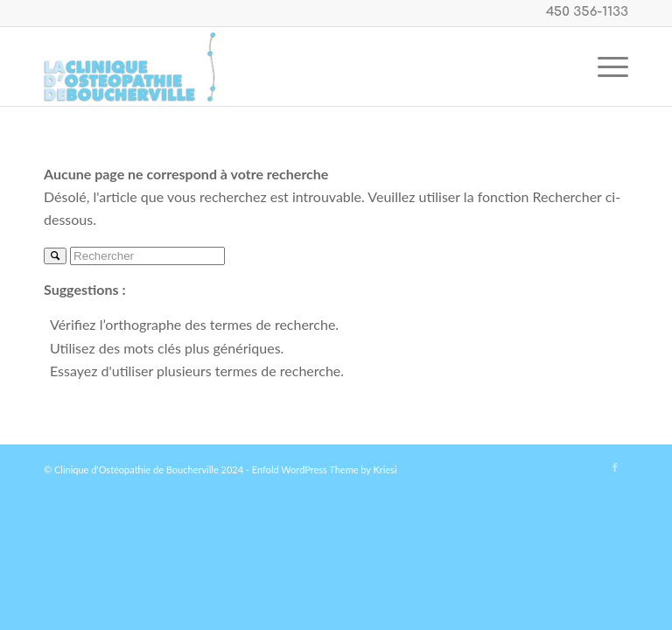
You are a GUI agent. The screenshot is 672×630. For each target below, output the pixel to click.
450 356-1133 (587, 12)
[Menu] (604, 66)
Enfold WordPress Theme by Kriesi (325, 469)
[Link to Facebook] (615, 467)
